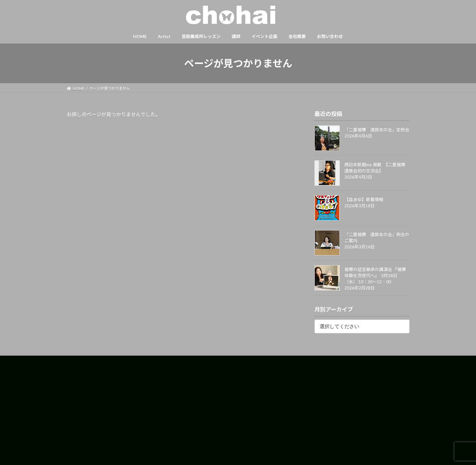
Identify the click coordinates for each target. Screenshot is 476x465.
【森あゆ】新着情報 (364, 199)
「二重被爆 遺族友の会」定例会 (377, 130)
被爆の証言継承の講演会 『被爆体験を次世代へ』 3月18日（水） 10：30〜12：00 (375, 275)
